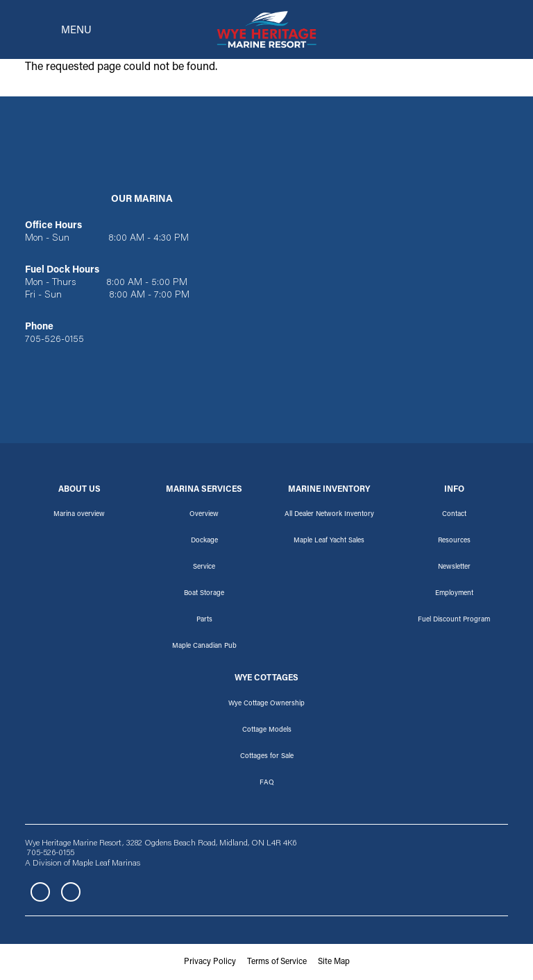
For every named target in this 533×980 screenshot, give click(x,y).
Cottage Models (267, 730)
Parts (204, 620)
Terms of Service (277, 962)
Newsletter (454, 567)
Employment (454, 594)
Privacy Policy (210, 962)
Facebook (40, 892)
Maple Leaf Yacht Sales (329, 541)
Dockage (204, 541)
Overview (204, 515)
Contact (454, 515)
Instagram (71, 892)
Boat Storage (204, 594)
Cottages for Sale (267, 757)
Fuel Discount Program (454, 620)
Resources (454, 541)
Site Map (334, 962)
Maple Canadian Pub (204, 646)
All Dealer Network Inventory (329, 515)
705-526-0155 (54, 340)
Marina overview (79, 515)
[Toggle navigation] (54, 30)
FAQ (267, 783)
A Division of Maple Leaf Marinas (83, 863)
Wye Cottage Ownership (266, 704)
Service (204, 567)
